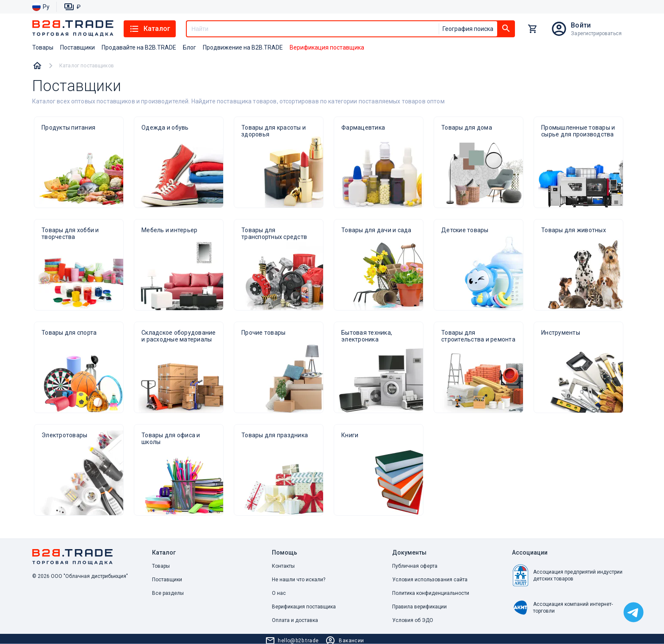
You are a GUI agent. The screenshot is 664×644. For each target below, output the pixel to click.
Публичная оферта (415, 566)
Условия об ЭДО (413, 620)
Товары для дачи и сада (376, 230)
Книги (350, 435)
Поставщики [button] (77, 47)
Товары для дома (467, 128)
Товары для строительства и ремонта (478, 336)
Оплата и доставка (295, 620)
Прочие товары (263, 333)
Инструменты (561, 333)
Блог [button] (190, 47)
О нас (279, 593)
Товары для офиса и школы (171, 439)
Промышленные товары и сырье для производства (578, 131)
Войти (581, 25)
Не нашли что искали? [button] (299, 580)
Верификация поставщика (304, 607)
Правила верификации (419, 607)
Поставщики (167, 580)
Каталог (150, 29)
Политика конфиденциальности (431, 593)
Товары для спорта (69, 333)
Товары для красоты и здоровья (274, 131)
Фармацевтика (363, 128)
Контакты (283, 566)
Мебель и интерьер (169, 230)
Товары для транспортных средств (274, 233)
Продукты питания (68, 128)
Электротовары (64, 435)
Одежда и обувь (165, 128)
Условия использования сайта (430, 580)
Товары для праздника (275, 435)
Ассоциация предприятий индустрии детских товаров (567, 575)
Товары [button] (43, 47)
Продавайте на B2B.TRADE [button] (139, 47)
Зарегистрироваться (596, 33)
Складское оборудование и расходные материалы (179, 336)
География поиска (468, 29)
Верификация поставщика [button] (327, 47)
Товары (161, 566)
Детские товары (465, 230)
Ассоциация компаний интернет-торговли (562, 608)
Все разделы (168, 593)
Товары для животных (574, 230)
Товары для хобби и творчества (70, 233)
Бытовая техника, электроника (367, 336)
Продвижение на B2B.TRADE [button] (243, 47)
